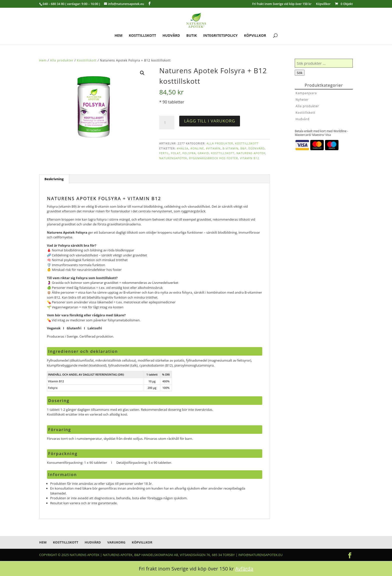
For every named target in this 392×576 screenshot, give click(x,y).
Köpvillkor (323, 4)
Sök (299, 73)
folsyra (189, 153)
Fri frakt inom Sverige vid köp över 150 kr (282, 4)
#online (197, 148)
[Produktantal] (167, 123)
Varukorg (116, 542)
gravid (203, 153)
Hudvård (171, 36)
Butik (191, 36)
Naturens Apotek (251, 153)
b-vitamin (230, 148)
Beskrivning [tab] (54, 179)
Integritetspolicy (220, 36)
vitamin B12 (249, 158)
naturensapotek (173, 158)
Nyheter (302, 100)
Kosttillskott (142, 36)
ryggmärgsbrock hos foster (213, 158)
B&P (243, 148)
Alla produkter (62, 60)
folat (176, 153)
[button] (142, 73)
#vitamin (213, 148)
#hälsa (183, 148)
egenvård (257, 148)
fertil (164, 153)
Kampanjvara (306, 93)
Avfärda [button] (244, 569)
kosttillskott (223, 153)
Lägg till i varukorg (209, 121)
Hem (118, 36)
